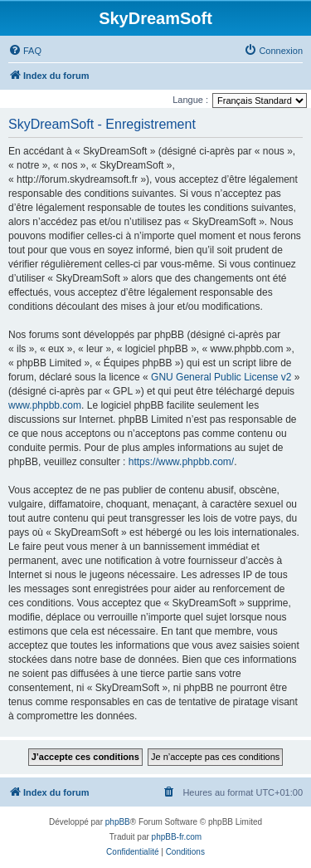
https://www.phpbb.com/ (181, 462)
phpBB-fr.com (177, 837)
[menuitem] (25, 51)
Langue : (190, 100)
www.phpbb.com (45, 405)
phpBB (118, 822)
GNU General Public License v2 (221, 377)
